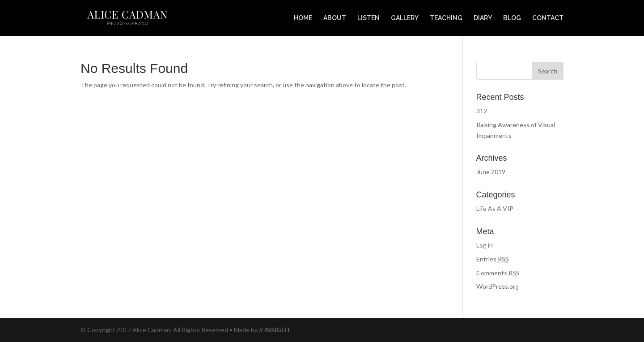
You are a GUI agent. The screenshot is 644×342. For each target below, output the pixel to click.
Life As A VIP (495, 208)
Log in (485, 245)
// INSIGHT (275, 330)
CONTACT (548, 18)
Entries (493, 259)
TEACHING (446, 18)
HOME (303, 18)
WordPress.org (498, 286)
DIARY (483, 18)
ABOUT (335, 18)
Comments (498, 273)
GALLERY (405, 18)
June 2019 (491, 172)
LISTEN (369, 18)
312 (482, 111)
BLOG (512, 18)
